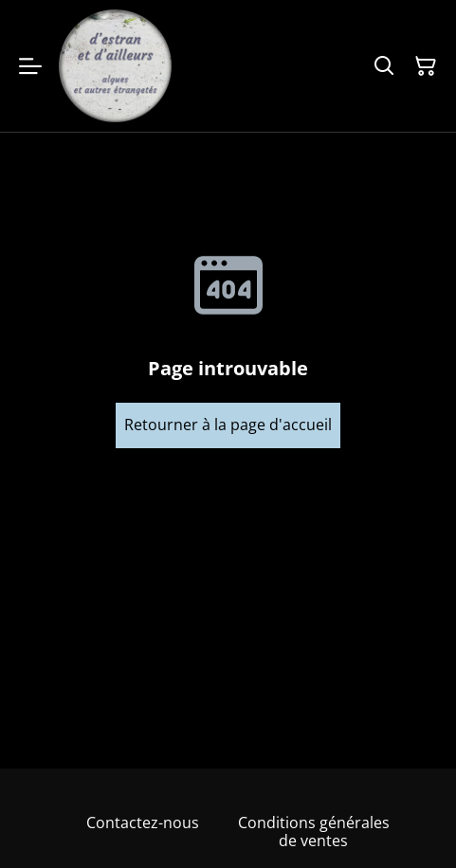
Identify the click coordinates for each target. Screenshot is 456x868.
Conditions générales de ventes (314, 832)
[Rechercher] (384, 66)
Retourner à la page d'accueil (228, 425)
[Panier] (426, 66)
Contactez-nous (143, 823)
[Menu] (30, 66)
